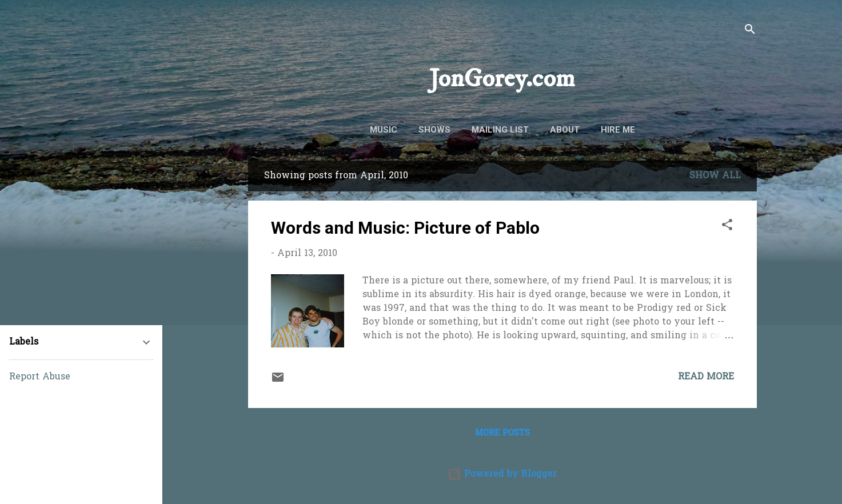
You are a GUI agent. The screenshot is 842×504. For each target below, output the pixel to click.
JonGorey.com (502, 79)
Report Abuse (40, 377)
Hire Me (618, 130)
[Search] (750, 31)
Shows (434, 130)
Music (384, 130)
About (565, 130)
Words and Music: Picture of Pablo (405, 228)
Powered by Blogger (502, 474)
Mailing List (500, 130)
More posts (502, 433)
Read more (706, 377)
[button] (727, 227)
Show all (715, 176)
